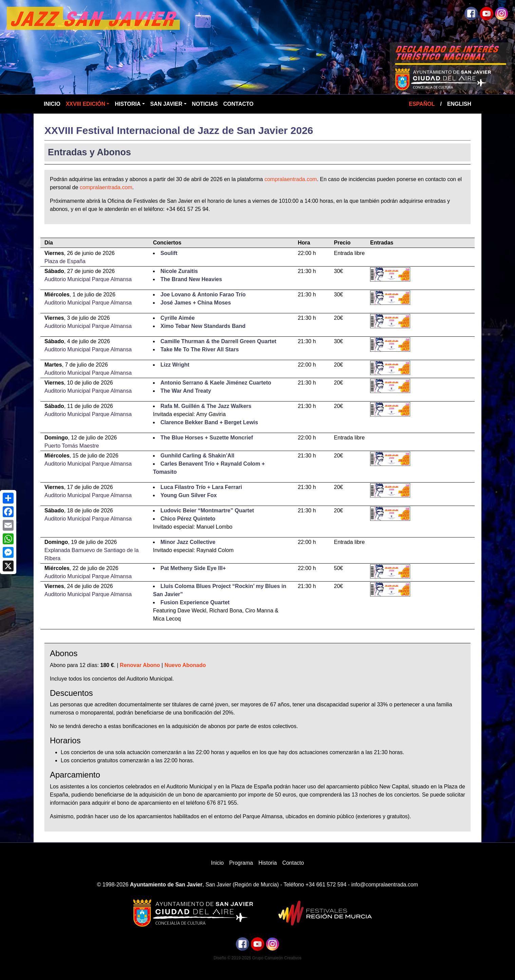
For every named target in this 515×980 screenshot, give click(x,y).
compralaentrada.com (291, 179)
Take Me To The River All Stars (200, 349)
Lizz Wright (175, 365)
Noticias (205, 104)
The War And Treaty (186, 391)
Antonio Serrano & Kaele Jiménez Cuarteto (216, 383)
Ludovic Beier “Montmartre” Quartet (207, 511)
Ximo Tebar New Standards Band (203, 326)
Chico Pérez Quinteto (188, 519)
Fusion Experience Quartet (195, 602)
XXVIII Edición (85, 104)
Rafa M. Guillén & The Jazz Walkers (206, 406)
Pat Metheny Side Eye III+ (193, 568)
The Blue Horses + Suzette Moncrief (207, 438)
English (459, 104)
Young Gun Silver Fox (189, 495)
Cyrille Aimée (178, 318)
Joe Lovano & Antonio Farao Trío (203, 295)
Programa (241, 863)
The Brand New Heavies (191, 279)
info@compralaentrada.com (385, 885)
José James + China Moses (196, 303)
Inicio (52, 104)
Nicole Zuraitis (179, 271)
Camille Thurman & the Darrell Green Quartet (218, 341)
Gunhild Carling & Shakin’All (197, 456)
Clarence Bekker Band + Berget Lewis (209, 422)
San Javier (166, 104)
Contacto (238, 104)
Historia (128, 104)
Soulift (169, 253)
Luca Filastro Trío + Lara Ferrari (201, 487)
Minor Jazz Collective (188, 542)
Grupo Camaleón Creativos (277, 958)
